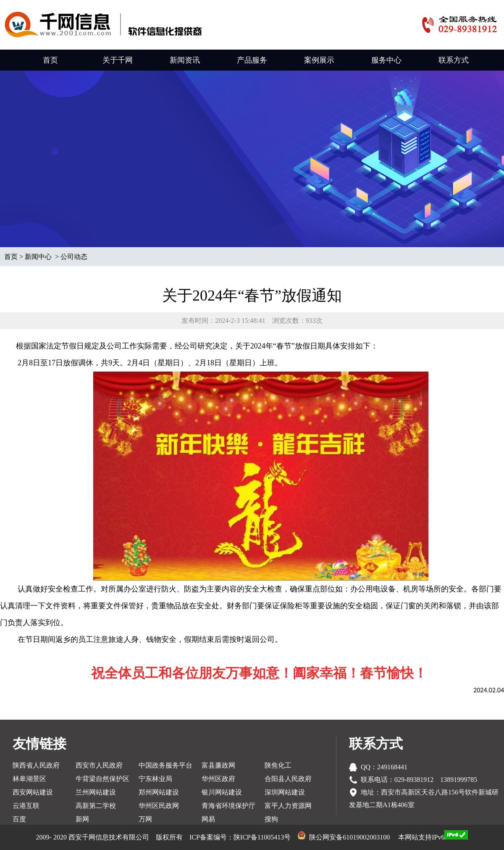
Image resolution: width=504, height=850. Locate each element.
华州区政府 (218, 779)
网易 (208, 819)
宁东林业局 (155, 779)
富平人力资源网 (288, 806)
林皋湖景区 (29, 779)
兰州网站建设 (96, 792)
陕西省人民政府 (36, 765)
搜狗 (271, 819)
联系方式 (454, 60)
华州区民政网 (159, 806)
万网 (145, 819)
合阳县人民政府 (288, 779)
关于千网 (118, 60)
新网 (82, 819)
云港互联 (26, 806)
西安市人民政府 (99, 765)
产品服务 (252, 60)
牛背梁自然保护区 (102, 779)
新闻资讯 (185, 60)
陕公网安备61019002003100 (349, 837)
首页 (50, 60)
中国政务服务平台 (165, 765)
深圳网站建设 (285, 792)
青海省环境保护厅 (228, 806)
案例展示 (319, 60)
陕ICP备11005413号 (262, 837)
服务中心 (386, 60)
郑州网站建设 (159, 792)
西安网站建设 (33, 792)
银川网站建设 (222, 792)
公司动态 (74, 257)
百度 (19, 819)
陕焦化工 (278, 765)
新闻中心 (38, 257)
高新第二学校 (96, 806)
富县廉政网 (218, 765)
